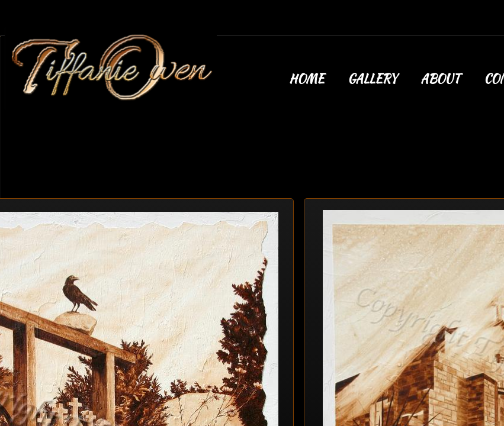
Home (306, 78)
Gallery (372, 78)
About (440, 78)
